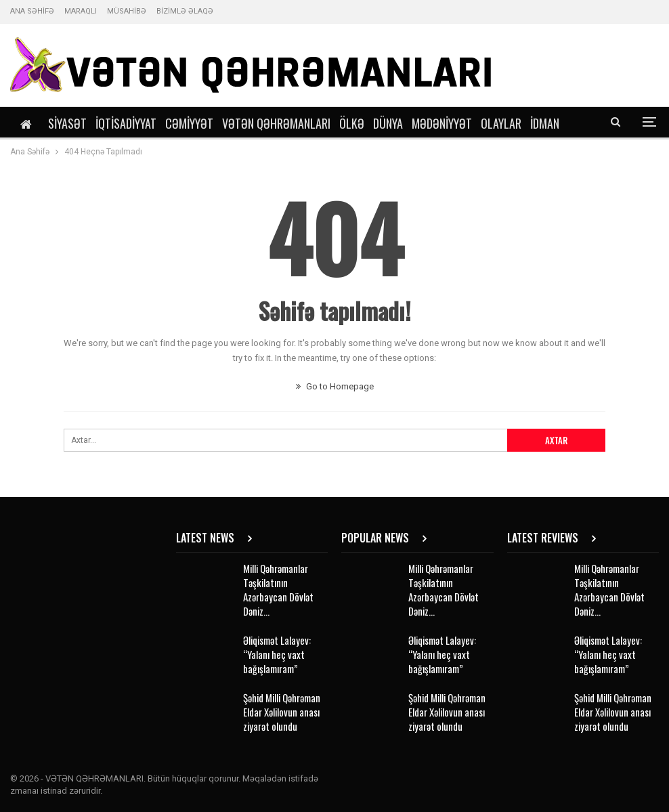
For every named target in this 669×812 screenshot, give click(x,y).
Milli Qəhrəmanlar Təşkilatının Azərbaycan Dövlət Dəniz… (278, 590)
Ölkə (352, 123)
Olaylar (501, 123)
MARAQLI (81, 11)
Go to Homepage (335, 386)
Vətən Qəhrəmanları (276, 123)
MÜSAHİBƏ (127, 11)
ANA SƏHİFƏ (32, 11)
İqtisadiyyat (126, 123)
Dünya (388, 123)
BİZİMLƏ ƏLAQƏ (185, 11)
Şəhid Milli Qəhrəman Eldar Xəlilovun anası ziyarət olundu (282, 712)
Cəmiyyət (189, 123)
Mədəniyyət (442, 123)
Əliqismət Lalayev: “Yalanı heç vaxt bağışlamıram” (277, 654)
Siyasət (67, 123)
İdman (545, 123)
